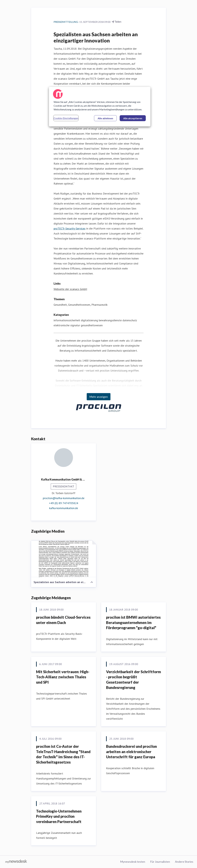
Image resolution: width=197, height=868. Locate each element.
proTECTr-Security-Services (70, 228)
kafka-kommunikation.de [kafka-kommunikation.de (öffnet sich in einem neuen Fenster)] (64, 508)
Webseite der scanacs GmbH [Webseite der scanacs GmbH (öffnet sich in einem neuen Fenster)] (70, 289)
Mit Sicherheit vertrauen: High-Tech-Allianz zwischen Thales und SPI (63, 677)
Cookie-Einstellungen (66, 118)
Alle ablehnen (105, 118)
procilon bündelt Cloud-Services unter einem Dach (63, 620)
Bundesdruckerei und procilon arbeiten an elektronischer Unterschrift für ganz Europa (131, 752)
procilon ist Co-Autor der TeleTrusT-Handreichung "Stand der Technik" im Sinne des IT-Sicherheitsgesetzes (63, 754)
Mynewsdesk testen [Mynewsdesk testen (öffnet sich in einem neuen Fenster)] (133, 862)
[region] (100, 107)
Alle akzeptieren (133, 118)
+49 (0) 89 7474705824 (64, 503)
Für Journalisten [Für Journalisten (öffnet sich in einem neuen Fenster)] (160, 862)
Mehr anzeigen (99, 397)
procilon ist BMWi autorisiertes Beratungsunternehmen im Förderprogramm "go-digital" (133, 622)
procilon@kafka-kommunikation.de (64, 498)
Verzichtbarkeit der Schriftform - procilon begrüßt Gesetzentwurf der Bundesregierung (133, 680)
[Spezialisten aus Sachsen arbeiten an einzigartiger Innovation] (64, 559)
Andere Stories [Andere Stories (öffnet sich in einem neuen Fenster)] (184, 862)
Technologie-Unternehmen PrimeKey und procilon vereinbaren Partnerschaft (59, 816)
